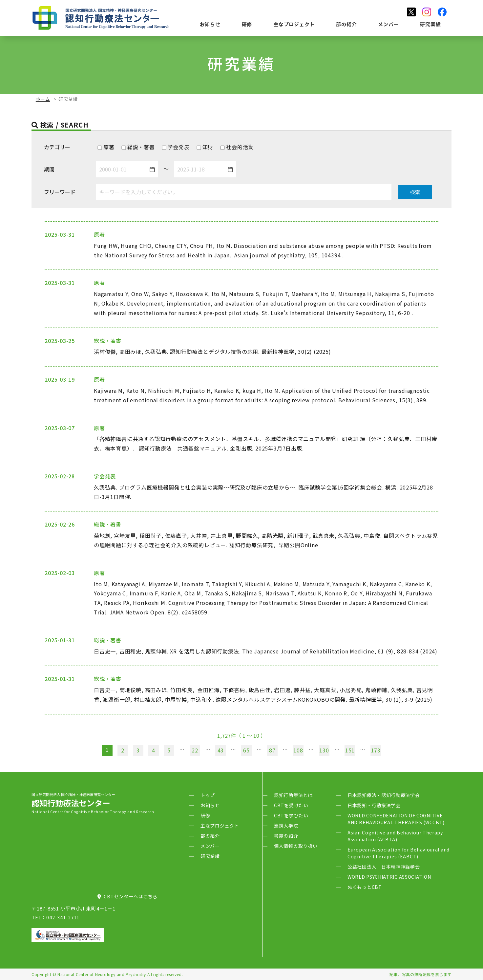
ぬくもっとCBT (365, 887)
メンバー (388, 24)
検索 (415, 192)
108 (298, 750)
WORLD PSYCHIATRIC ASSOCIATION (389, 877)
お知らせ (210, 24)
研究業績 (430, 24)
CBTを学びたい (291, 815)
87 (272, 750)
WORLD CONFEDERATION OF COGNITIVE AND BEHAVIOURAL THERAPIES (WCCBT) (396, 819)
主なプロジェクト (294, 24)
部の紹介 (346, 24)
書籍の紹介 (286, 836)
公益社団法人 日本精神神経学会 (384, 867)
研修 (247, 24)
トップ (208, 795)
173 (376, 750)
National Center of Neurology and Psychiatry (102, 974)
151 (350, 750)
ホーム (43, 99)
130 (324, 750)
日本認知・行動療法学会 (374, 805)
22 (195, 750)
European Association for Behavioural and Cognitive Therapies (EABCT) (399, 853)
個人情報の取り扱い (296, 846)
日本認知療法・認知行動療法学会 (384, 795)
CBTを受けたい (291, 805)
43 (221, 750)
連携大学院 (286, 826)
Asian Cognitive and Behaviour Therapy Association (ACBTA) (395, 836)
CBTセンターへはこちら (127, 896)
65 (246, 750)
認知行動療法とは (293, 795)
